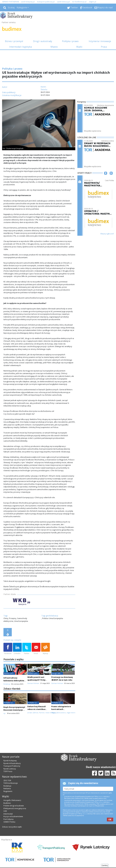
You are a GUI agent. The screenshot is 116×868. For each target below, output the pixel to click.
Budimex (7, 803)
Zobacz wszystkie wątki (12, 827)
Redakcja (7, 786)
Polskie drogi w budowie (14, 806)
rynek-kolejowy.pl (28, 2)
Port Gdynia (8, 819)
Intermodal (8, 814)
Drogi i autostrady (43, 41)
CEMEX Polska (9, 822)
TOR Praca (8, 771)
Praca (104, 47)
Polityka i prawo (70, 41)
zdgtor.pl (92, 2)
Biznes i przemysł (14, 41)
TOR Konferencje (11, 783)
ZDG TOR (7, 780)
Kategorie (22, 7)
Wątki (79, 47)
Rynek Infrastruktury (12, 763)
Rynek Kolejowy (10, 761)
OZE (5, 811)
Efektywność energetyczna (15, 808)
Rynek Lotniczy (10, 769)
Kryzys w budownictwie (13, 816)
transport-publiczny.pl (46, 2)
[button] (106, 177)
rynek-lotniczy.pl (63, 2)
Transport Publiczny (12, 766)
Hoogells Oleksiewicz (12, 800)
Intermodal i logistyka (21, 47)
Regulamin (8, 791)
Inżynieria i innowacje (100, 41)
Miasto (54, 47)
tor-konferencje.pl (79, 2)
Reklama (7, 788)
